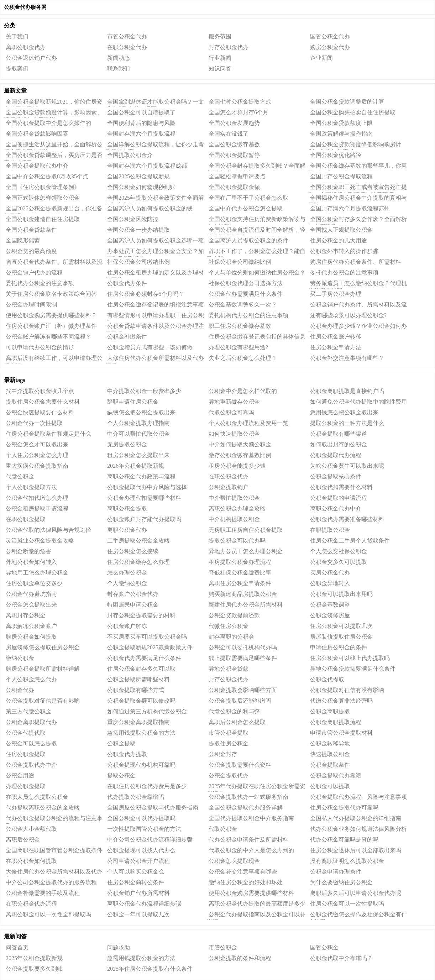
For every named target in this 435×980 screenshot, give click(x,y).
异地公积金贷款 (229, 669)
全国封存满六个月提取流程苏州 (350, 208)
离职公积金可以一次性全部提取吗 (48, 914)
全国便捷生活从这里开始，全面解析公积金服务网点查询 (53, 146)
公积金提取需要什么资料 (240, 765)
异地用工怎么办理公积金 (37, 573)
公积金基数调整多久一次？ (243, 305)
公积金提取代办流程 (336, 455)
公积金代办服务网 (25, 7)
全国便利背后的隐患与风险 (141, 123)
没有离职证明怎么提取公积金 (347, 861)
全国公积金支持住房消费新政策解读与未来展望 (256, 220)
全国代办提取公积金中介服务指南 (251, 818)
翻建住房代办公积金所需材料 (246, 605)
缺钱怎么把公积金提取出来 (141, 412)
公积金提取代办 (229, 775)
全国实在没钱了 (229, 134)
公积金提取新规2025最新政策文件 (150, 647)
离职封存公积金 (26, 615)
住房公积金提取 (26, 754)
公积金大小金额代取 (31, 829)
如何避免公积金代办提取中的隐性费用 (358, 402)
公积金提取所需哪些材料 (138, 679)
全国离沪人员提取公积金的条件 (248, 240)
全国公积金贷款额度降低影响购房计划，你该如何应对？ (355, 146)
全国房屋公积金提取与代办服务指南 (153, 808)
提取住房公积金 (229, 743)
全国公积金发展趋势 (234, 123)
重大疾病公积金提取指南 (37, 466)
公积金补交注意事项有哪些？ (347, 358)
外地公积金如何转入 (31, 562)
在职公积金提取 (26, 519)
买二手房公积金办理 (336, 294)
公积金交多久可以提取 (339, 562)
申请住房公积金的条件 (339, 647)
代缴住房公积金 (229, 626)
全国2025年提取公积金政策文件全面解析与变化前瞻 (155, 199)
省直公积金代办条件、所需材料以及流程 (53, 263)
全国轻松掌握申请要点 (237, 176)
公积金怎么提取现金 (234, 861)
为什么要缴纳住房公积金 (341, 882)
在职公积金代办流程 (31, 904)
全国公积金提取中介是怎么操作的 (48, 123)
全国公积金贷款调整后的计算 (347, 102)
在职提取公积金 (330, 530)
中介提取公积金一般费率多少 (144, 391)
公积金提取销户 (229, 487)
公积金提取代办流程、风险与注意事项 (358, 797)
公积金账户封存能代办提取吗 (144, 519)
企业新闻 (321, 58)
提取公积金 (121, 775)
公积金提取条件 (330, 765)
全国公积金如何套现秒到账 (141, 187)
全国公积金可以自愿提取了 (141, 112)
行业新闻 (220, 58)
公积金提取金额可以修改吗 (141, 701)
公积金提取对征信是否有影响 (43, 701)
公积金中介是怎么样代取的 (243, 391)
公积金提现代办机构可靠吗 (141, 765)
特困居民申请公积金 (133, 605)
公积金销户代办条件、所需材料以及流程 (358, 306)
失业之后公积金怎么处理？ (243, 358)
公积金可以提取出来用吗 (341, 594)
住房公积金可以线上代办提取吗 (350, 658)
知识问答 (220, 69)
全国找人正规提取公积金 (341, 230)
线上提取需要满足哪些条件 (243, 658)
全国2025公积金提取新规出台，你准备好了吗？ (53, 210)
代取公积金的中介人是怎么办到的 (251, 850)
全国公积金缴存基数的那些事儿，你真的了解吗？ (358, 167)
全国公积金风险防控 (133, 219)
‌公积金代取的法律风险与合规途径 (48, 530)
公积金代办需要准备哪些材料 (347, 519)
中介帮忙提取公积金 (234, 498)
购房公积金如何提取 (31, 637)
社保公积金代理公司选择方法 (246, 283)
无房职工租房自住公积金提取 (246, 530)
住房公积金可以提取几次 (341, 626)
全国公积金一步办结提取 (138, 230)
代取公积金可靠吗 (231, 412)
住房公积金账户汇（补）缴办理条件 (51, 326)
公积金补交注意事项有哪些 (243, 872)
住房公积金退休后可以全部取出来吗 (356, 850)
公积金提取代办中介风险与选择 (147, 487)
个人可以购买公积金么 (136, 872)
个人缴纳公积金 (127, 583)
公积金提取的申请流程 (339, 498)
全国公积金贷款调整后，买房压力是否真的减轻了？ (53, 156)
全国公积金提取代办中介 (37, 166)
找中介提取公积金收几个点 (40, 391)
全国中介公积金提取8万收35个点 (47, 176)
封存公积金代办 (229, 47)
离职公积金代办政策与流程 (141, 476)
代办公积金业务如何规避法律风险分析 (358, 829)
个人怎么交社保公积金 (339, 551)
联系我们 (119, 69)
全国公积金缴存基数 (234, 144)
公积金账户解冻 (127, 626)
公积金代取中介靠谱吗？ (341, 958)
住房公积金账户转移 (336, 337)
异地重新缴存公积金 (234, 402)
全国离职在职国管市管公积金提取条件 (54, 850)
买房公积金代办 (330, 573)
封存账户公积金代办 (133, 594)
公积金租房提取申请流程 (37, 509)
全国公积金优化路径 (336, 155)
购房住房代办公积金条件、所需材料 (356, 262)
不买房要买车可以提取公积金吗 (147, 637)
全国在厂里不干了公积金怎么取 (248, 198)
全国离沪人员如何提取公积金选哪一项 (156, 240)
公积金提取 (121, 743)
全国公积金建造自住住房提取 (43, 219)
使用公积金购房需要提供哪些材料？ (51, 315)
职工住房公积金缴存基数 (240, 326)
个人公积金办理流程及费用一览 (248, 423)
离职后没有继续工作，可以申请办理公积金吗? (53, 359)
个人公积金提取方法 (31, 487)
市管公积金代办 (127, 36)
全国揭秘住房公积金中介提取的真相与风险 (358, 199)
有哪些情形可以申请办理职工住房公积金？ (155, 316)
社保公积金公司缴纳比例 (138, 262)
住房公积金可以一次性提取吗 (347, 904)
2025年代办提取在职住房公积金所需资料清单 (256, 787)
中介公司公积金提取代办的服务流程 (51, 882)
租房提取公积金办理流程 (240, 562)
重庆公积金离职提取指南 (138, 722)
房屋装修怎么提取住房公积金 (43, 647)
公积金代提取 (327, 679)
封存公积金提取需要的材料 (141, 615)
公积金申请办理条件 (336, 872)
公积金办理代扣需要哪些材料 (144, 498)
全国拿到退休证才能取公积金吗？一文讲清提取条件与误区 (155, 103)
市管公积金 (223, 947)
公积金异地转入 (330, 583)
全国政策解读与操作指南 (341, 134)
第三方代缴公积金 (28, 711)
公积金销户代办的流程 (34, 272)
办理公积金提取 (26, 786)
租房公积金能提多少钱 (237, 466)
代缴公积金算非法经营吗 (341, 701)
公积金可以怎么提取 (31, 743)
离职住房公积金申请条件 (240, 583)
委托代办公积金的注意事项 (344, 272)
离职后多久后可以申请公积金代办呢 (356, 893)
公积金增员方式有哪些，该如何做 (150, 347)
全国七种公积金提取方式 (240, 102)
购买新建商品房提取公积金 (243, 594)
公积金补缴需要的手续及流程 (43, 893)
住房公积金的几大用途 (339, 240)
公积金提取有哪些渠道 (339, 434)
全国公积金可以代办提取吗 (141, 818)
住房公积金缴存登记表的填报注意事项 (156, 305)
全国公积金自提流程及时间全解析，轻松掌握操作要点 (256, 231)
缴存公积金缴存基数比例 (240, 455)
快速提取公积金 (330, 754)
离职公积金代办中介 (336, 509)
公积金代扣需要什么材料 (341, 487)
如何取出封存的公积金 (339, 444)
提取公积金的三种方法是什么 (347, 423)
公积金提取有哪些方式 (136, 690)
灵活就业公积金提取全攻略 (40, 541)
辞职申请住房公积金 (133, 402)
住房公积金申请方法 (336, 347)
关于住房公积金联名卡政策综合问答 (51, 294)
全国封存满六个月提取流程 (141, 134)
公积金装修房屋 (330, 615)
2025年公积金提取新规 (34, 958)
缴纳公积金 (20, 658)
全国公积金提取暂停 (234, 155)
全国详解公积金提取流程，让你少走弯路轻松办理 (155, 146)
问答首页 (17, 947)
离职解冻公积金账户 (31, 626)
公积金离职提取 (330, 711)
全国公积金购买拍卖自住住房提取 (353, 112)
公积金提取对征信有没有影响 (347, 690)
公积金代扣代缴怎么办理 (37, 498)
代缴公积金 (20, 476)
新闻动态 (119, 58)
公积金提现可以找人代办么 (141, 850)
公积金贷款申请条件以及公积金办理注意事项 (155, 327)
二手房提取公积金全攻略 (138, 541)
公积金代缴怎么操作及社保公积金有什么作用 (358, 916)
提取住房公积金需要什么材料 (43, 402)
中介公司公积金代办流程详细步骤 (150, 840)
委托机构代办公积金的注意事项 (248, 315)
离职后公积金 (23, 840)
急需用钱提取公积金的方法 (141, 733)
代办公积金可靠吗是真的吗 (344, 840)
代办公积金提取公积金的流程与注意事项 (53, 819)
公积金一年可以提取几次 (138, 914)
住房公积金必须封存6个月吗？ (146, 294)
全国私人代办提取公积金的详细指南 (356, 818)
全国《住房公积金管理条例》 (43, 187)
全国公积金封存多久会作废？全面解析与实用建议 (358, 220)
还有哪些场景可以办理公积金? (348, 315)
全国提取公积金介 (130, 155)
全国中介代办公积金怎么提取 (246, 208)
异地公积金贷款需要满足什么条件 (353, 669)
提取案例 (17, 69)
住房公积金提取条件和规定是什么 (48, 434)
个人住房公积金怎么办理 (37, 455)
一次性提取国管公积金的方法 (144, 829)
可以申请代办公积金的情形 (40, 347)
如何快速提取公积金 (234, 434)
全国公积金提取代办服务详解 (246, 808)
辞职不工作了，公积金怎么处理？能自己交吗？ (256, 252)
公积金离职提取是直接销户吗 (347, 391)
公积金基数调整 (330, 605)
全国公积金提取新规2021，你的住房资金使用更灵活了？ (53, 103)
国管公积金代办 (330, 36)
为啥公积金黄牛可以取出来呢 (347, 466)
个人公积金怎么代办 (31, 679)
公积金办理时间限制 (31, 305)
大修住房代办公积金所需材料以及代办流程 (155, 359)
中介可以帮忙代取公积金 (138, 434)
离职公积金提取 (127, 509)
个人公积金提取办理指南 (138, 423)
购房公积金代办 (330, 47)
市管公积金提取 (229, 733)
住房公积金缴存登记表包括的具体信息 (257, 337)
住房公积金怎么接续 (133, 551)
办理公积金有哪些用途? (238, 347)
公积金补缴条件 (127, 337)
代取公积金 (223, 829)
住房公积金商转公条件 (136, 882)
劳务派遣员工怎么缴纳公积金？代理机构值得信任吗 (358, 284)
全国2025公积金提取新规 (138, 176)
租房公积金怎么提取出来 (138, 455)
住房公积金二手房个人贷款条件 (350, 541)
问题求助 (119, 947)
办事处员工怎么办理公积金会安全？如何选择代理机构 (155, 252)
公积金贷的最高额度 (31, 251)
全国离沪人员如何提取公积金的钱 (150, 208)
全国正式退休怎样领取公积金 (43, 198)
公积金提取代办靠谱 (336, 775)
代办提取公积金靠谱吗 (136, 797)
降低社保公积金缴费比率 (240, 573)
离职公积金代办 (26, 47)
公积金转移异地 (330, 743)
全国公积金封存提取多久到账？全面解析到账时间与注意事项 (256, 167)
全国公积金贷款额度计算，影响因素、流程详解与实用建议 (53, 114)
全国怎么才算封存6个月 (239, 112)
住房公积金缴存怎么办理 (138, 562)
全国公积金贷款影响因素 (37, 134)
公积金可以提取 (330, 786)
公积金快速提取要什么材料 (40, 412)
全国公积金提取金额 (234, 187)
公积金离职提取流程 (336, 722)
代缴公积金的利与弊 (234, 711)
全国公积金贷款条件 (31, 230)
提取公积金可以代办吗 (237, 541)
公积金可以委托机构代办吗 (243, 647)
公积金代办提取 (127, 754)
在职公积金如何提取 (31, 861)
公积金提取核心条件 (336, 476)
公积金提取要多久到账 (34, 969)
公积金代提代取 (26, 733)
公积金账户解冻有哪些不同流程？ (48, 337)
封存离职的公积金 (231, 637)
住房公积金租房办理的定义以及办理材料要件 (155, 274)
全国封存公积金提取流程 (341, 176)
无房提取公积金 (127, 444)
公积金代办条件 (127, 283)
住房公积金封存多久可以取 (141, 669)
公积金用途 (20, 775)
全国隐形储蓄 (23, 240)
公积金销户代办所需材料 (138, 893)
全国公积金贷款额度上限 (341, 123)
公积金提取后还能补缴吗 (240, 701)
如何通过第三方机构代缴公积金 (147, 711)
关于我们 (17, 36)
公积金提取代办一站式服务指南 (248, 797)
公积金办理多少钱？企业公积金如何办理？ (358, 327)
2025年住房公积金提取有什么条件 (150, 969)
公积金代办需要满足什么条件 (246, 294)
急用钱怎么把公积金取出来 (344, 412)
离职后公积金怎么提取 (237, 722)
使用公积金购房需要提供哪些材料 (251, 893)
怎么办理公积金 (127, 573)
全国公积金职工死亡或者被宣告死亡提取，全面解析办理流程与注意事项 (358, 188)
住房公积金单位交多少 (34, 583)
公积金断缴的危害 (28, 551)
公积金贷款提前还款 (234, 615)
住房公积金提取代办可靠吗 (344, 808)
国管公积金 (324, 947)
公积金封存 (223, 754)
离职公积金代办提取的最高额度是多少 (257, 904)
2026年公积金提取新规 (136, 466)
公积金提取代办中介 (31, 765)
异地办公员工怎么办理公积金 (246, 551)
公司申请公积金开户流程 (138, 861)
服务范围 (220, 36)
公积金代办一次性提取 (34, 423)
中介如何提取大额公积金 (240, 444)
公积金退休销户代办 (31, 58)
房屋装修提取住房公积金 (341, 637)
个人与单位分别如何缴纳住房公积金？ (257, 272)
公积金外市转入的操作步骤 (344, 251)
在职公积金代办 (127, 47)
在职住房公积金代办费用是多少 (147, 786)
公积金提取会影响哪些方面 (243, 690)
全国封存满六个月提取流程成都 (147, 166)
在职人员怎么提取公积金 (37, 797)
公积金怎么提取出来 (31, 605)
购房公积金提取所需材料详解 (43, 669)
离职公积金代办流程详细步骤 (144, 904)
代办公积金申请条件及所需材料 (248, 840)
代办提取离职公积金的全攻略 (43, 808)
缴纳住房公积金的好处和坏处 (246, 882)
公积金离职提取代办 (31, 722)
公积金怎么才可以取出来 (37, 444)
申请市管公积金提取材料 (341, 733)
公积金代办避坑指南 (31, 594)
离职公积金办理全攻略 (237, 509)
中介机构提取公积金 (234, 519)
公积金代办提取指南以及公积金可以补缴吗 (256, 916)
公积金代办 (20, 690)
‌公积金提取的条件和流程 (240, 958)
